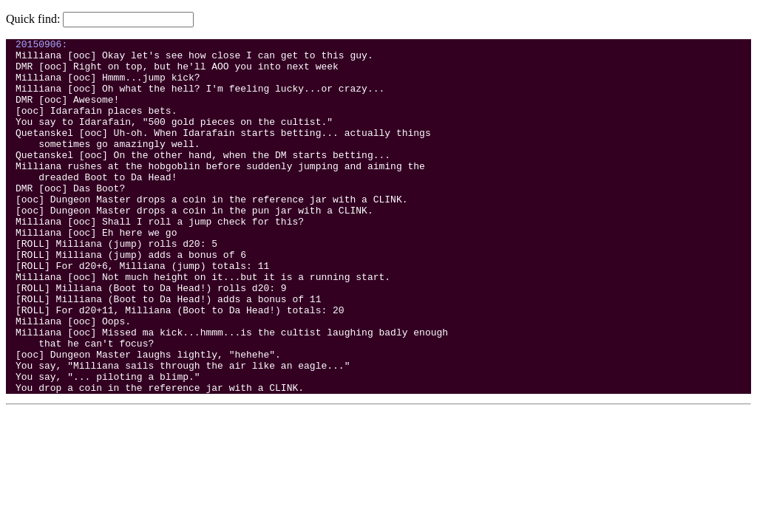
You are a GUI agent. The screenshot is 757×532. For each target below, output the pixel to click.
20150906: (41, 46)
